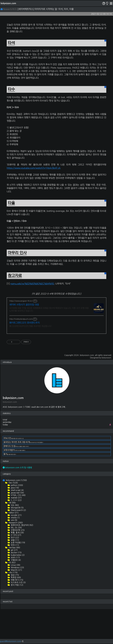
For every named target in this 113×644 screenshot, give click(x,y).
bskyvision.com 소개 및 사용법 (17, 502)
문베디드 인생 (16, 481)
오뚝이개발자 (14, 485)
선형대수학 (17, 565)
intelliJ (15, 552)
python (17, 520)
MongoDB (17, 543)
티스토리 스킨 (18, 617)
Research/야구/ (9, 9)
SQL (15, 540)
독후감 (16, 612)
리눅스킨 (14, 473)
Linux (15, 600)
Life (13, 607)
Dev (13, 518)
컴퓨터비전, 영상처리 (22, 560)
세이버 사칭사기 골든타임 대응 (24, 340)
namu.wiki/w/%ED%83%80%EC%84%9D (32, 319)
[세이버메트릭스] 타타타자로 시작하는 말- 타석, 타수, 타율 (46, 9)
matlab (16, 533)
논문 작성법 (18, 577)
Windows (17, 602)
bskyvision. (107, 393)
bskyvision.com (8, 3)
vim (14, 555)
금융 (15, 575)
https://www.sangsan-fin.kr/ (21, 336)
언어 (15, 580)
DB (12, 538)
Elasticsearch (18, 545)
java (15, 523)
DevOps (14, 582)
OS (12, 597)
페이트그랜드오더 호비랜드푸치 (25, 358)
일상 (15, 610)
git (14, 585)
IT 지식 (16, 570)
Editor (13, 548)
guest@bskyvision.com (10, 641)
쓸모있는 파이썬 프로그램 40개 (23, 477)
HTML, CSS (18, 530)
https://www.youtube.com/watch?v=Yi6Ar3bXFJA (34, 203)
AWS (15, 592)
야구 (15, 572)
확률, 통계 (17, 567)
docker (16, 587)
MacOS (16, 605)
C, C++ (16, 535)
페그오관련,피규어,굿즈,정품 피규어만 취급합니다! (30, 361)
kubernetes (17, 590)
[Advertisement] (56, 38)
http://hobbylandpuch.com (21, 354)
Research (15, 557)
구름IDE (16, 595)
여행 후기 (17, 615)
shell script (17, 525)
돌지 (10, 489)
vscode (16, 550)
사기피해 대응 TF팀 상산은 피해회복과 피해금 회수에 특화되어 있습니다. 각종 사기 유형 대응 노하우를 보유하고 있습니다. (49, 344)
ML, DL (16, 562)
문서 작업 (17, 620)
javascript (17, 528)
